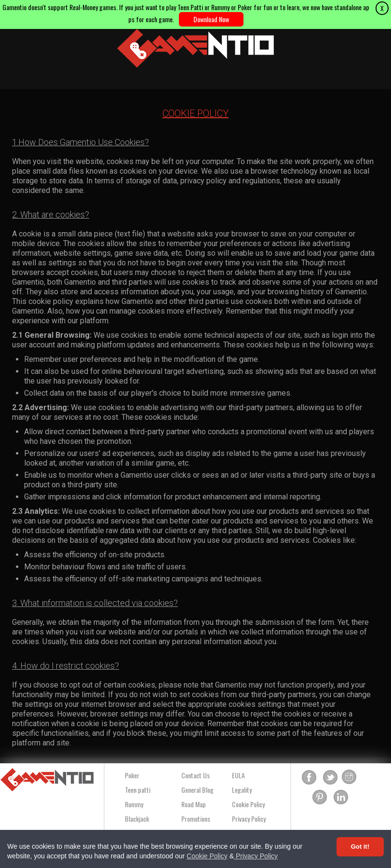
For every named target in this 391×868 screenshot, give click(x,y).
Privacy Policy (256, 856)
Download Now (211, 19)
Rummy (134, 804)
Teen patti (138, 790)
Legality (242, 790)
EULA (238, 775)
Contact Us (195, 775)
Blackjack (137, 819)
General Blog (197, 790)
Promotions (196, 819)
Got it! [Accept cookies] (360, 847)
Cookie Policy (207, 856)
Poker (132, 775)
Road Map (194, 804)
